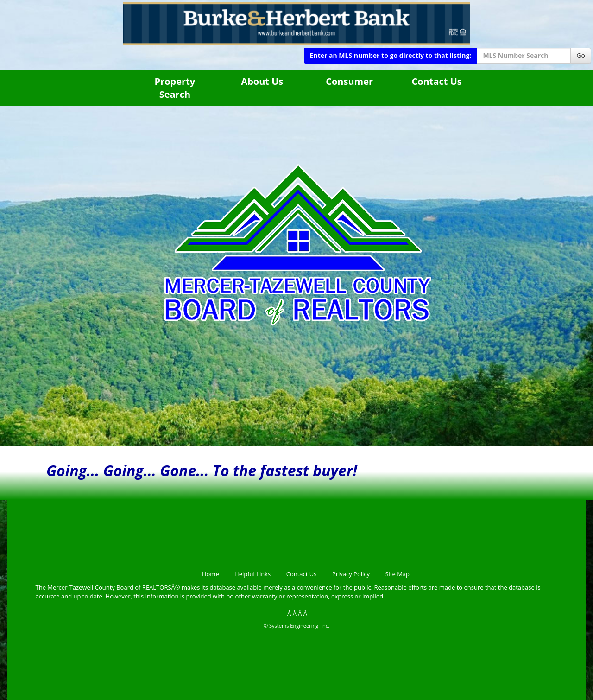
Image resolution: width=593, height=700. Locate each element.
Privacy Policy (351, 574)
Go (581, 55)
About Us (262, 81)
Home (211, 574)
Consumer (349, 81)
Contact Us (436, 81)
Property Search (175, 88)
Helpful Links (252, 574)
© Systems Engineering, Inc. (296, 626)
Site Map (397, 574)
